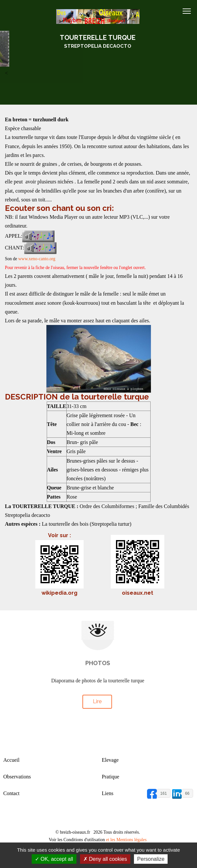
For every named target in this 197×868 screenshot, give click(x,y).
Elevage (110, 760)
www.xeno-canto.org (37, 259)
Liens (108, 793)
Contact (11, 793)
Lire (97, 700)
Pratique (111, 777)
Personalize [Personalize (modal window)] (151, 859)
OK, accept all (54, 859)
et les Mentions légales (126, 840)
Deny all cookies (105, 859)
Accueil (11, 760)
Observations (17, 777)
